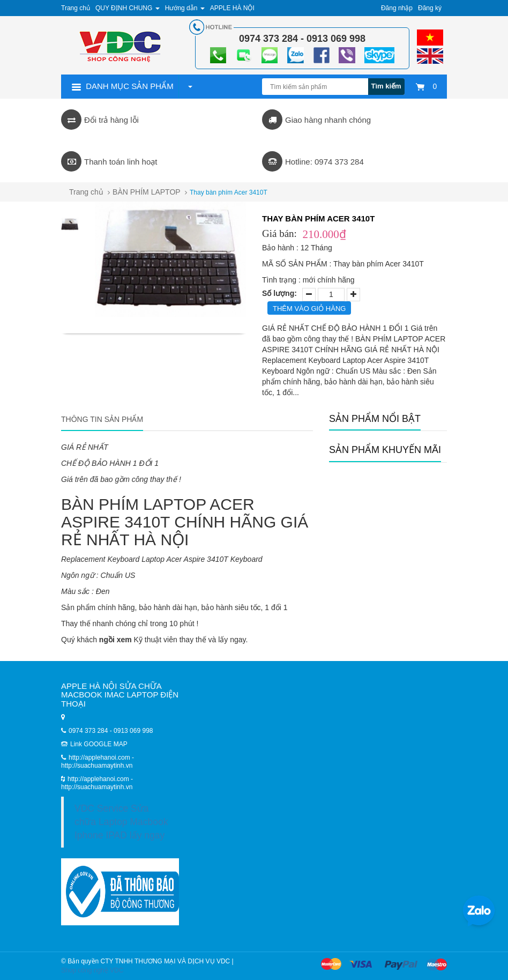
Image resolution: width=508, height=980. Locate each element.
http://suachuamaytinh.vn (97, 787)
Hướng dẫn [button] (185, 8)
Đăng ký (430, 8)
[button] (190, 86)
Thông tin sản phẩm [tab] (102, 419)
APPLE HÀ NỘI (232, 8)
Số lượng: (279, 293)
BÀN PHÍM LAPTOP (147, 192)
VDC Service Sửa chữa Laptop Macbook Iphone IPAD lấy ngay (121, 822)
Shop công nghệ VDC (92, 970)
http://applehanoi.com (99, 779)
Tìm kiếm (386, 86)
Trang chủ (86, 192)
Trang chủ (76, 8)
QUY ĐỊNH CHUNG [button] (128, 8)
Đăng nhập (397, 8)
